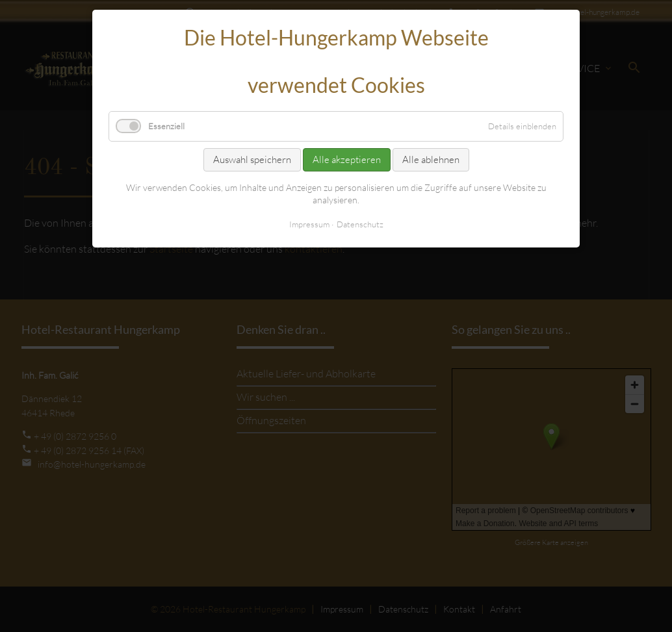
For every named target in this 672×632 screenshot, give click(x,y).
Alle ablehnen (431, 159)
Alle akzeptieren (347, 159)
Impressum (309, 224)
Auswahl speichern (252, 159)
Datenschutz (360, 224)
